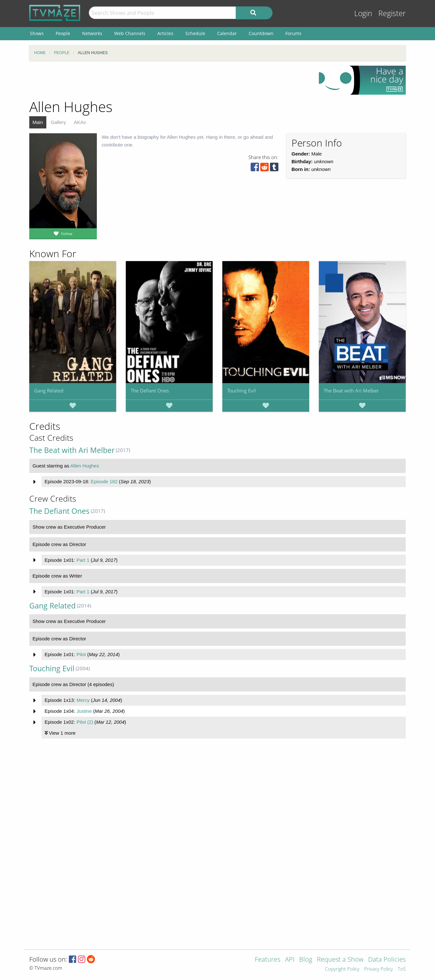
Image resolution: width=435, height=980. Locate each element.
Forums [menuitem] (293, 33)
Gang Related (49, 391)
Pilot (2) (85, 722)
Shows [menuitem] (37, 33)
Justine (84, 711)
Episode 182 (104, 481)
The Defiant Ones (150, 391)
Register (392, 13)
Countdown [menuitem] (261, 33)
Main (38, 122)
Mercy (83, 700)
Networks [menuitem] (92, 33)
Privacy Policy (379, 969)
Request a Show (340, 960)
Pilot (81, 654)
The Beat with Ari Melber (351, 391)
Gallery (59, 122)
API (290, 960)
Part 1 (83, 560)
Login (363, 13)
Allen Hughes (85, 466)
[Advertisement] (169, 80)
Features (268, 960)
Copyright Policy (342, 969)
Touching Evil (241, 391)
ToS (402, 969)
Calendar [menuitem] (227, 33)
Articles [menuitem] (165, 33)
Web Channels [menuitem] (130, 33)
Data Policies (387, 960)
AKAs (80, 122)
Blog (306, 960)
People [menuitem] (63, 33)
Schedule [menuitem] (195, 33)
